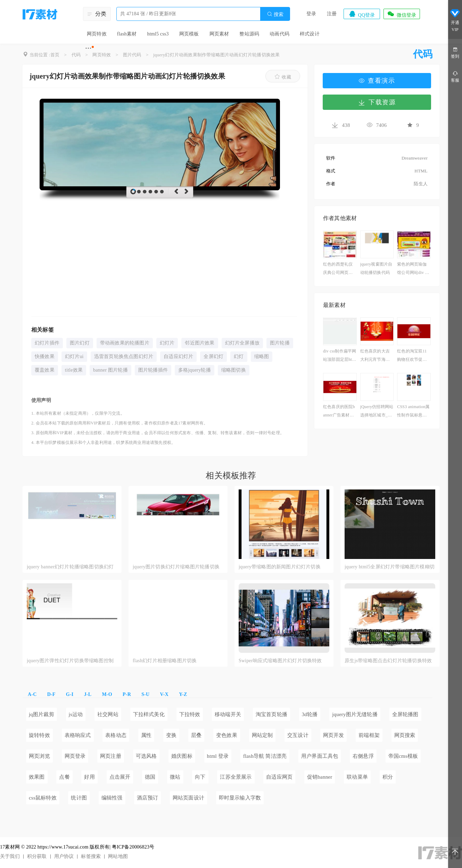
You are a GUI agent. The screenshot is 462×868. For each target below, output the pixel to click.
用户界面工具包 (320, 756)
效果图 (37, 777)
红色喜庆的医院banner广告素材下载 (339, 412)
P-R (127, 694)
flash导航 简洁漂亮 (265, 756)
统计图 (79, 798)
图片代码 (132, 55)
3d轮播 (310, 714)
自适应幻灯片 (178, 356)
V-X (164, 694)
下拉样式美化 (149, 714)
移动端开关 (228, 714)
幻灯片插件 (47, 343)
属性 (146, 735)
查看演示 (377, 81)
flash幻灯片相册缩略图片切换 (165, 661)
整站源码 (249, 34)
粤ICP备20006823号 (133, 847)
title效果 (74, 370)
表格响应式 (78, 735)
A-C (32, 694)
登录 (311, 14)
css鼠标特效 (43, 798)
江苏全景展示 (236, 777)
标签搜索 (91, 856)
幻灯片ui (74, 356)
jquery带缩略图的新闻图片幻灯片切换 (280, 567)
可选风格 (146, 756)
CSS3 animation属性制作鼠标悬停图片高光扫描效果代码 (413, 412)
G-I (70, 694)
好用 (89, 777)
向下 (200, 777)
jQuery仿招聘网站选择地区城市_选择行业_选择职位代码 (377, 412)
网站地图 (118, 856)
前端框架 (369, 735)
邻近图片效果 (200, 343)
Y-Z (183, 694)
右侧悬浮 (363, 756)
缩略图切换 (234, 370)
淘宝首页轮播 (271, 714)
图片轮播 (280, 343)
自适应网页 (279, 777)
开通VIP (455, 20)
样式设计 (310, 34)
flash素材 (127, 34)
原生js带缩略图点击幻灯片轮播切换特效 (388, 661)
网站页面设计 (188, 798)
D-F (51, 694)
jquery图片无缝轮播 (355, 714)
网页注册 (111, 756)
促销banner (320, 777)
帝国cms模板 (403, 756)
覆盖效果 (45, 370)
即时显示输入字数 (240, 798)
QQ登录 (362, 14)
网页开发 (334, 735)
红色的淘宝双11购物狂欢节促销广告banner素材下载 (414, 356)
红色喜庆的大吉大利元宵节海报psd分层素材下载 (377, 356)
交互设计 (298, 735)
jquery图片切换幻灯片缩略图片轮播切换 (176, 567)
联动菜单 (357, 777)
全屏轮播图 (405, 714)
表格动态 (116, 735)
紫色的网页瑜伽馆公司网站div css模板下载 (414, 269)
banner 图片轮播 (110, 370)
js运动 (76, 714)
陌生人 (421, 184)
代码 (76, 55)
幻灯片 (167, 343)
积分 (388, 777)
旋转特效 (39, 735)
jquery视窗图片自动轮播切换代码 (376, 268)
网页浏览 (39, 756)
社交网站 (108, 714)
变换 (171, 735)
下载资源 (377, 102)
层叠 (196, 735)
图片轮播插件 (153, 370)
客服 (455, 76)
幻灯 (239, 356)
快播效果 (45, 356)
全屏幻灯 (213, 356)
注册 (332, 14)
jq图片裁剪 (42, 714)
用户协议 (64, 856)
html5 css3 (158, 34)
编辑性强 (112, 798)
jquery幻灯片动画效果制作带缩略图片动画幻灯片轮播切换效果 (216, 55)
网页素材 (219, 34)
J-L (88, 694)
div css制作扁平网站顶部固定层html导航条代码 (340, 356)
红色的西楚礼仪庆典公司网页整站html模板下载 (338, 269)
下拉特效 (190, 714)
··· (88, 48)
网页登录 (75, 756)
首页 (55, 55)
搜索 (275, 14)
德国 (150, 777)
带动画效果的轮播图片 (125, 343)
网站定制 (262, 735)
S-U (145, 694)
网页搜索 (405, 735)
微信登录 (402, 14)
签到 (455, 52)
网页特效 (97, 34)
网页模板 (189, 34)
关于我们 (10, 856)
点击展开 (120, 777)
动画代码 (279, 34)
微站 (175, 777)
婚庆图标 (182, 756)
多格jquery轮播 (195, 370)
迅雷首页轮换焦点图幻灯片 (124, 356)
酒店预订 (147, 798)
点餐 (64, 777)
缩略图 (262, 356)
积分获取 (37, 856)
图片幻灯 (80, 343)
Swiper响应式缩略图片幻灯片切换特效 (280, 661)
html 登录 (218, 756)
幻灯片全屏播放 (242, 343)
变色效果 (227, 735)
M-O (107, 694)
